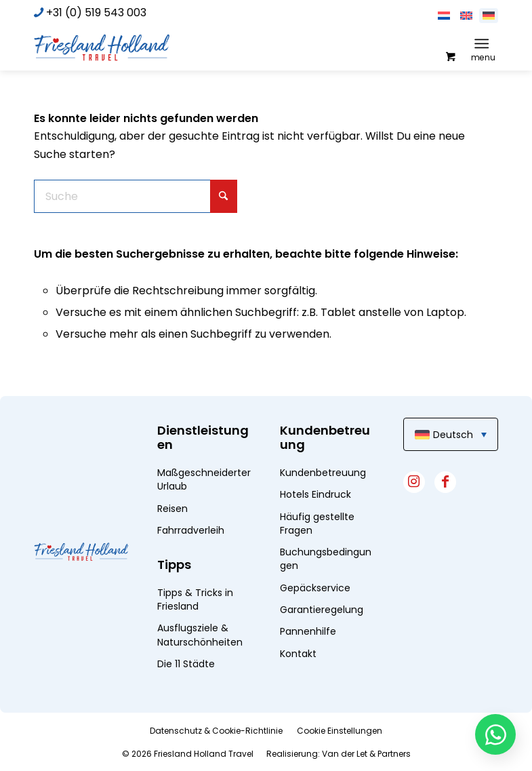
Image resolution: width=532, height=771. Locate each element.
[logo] (102, 47)
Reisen (172, 509)
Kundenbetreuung (323, 473)
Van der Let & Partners (366, 754)
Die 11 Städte (186, 664)
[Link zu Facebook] (445, 482)
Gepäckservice (315, 588)
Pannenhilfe (308, 631)
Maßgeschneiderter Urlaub (204, 479)
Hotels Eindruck (315, 494)
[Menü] (482, 43)
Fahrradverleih (191, 530)
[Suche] (136, 196)
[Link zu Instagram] (414, 482)
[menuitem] (484, 43)
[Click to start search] (224, 196)
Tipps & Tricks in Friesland (195, 599)
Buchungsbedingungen (326, 559)
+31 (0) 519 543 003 (96, 13)
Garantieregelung (322, 610)
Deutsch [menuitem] (453, 435)
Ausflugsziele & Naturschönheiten (200, 635)
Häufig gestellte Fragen (317, 523)
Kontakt (298, 654)
